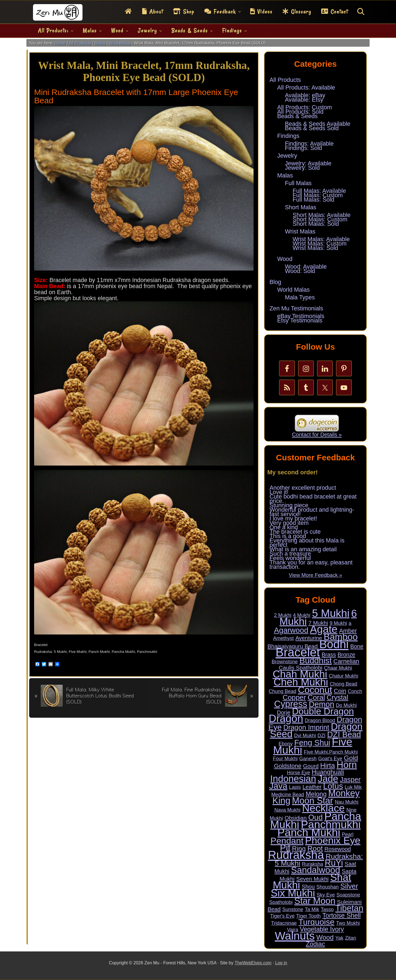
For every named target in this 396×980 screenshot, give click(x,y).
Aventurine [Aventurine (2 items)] (309, 638)
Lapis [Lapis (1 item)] (295, 787)
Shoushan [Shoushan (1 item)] (327, 887)
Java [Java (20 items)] (278, 786)
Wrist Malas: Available (321, 239)
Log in (281, 963)
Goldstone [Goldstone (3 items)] (288, 766)
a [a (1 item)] (350, 623)
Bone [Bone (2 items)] (357, 646)
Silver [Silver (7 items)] (349, 886)
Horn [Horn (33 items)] (347, 765)
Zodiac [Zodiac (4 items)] (315, 944)
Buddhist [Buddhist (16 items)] (316, 660)
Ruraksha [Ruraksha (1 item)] (313, 864)
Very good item (289, 523)
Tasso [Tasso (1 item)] (327, 909)
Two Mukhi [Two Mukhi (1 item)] (348, 923)
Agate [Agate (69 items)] (324, 629)
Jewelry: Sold (302, 168)
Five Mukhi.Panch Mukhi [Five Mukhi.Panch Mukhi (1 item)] (331, 752)
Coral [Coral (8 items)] (316, 697)
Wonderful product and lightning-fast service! (312, 512)
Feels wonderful (290, 558)
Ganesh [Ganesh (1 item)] (308, 759)
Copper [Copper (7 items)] (294, 697)
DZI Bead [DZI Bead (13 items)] (344, 734)
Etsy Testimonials (300, 321)
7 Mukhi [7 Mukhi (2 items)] (318, 623)
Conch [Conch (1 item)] (355, 691)
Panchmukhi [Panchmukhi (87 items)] (331, 824)
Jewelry (287, 156)
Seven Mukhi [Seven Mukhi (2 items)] (312, 879)
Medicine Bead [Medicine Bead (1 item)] (288, 795)
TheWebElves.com (253, 963)
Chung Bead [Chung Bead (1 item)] (282, 691)
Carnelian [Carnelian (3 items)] (346, 661)
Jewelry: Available (308, 163)
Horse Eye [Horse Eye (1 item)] (298, 773)
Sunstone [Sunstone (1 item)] (293, 909)
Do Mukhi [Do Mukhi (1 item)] (346, 705)
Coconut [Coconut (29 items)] (315, 690)
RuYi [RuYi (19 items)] (334, 863)
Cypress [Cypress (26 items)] (291, 704)
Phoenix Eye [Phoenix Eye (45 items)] (333, 840)
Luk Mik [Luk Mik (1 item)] (353, 787)
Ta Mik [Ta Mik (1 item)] (312, 909)
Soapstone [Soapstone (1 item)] (348, 895)
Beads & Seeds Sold (312, 128)
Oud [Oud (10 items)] (315, 817)
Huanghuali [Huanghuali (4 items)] (328, 772)
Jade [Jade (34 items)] (328, 779)
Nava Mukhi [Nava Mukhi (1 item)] (288, 810)
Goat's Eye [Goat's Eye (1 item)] (330, 759)
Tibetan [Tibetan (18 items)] (349, 908)
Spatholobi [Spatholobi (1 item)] (281, 902)
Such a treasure (290, 554)
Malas (285, 176)
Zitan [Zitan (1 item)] (351, 938)
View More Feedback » (315, 575)
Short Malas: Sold (316, 224)
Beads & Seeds (297, 116)
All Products (285, 80)
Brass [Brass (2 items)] (329, 655)
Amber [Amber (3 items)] (348, 631)
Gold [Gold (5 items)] (351, 758)
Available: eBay (305, 95)
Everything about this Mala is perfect (307, 543)
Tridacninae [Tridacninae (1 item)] (284, 923)
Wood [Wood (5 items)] (325, 937)
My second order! (292, 472)
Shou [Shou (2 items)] (308, 887)
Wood (285, 259)
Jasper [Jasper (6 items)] (350, 779)
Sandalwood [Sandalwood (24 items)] (316, 870)
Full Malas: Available (319, 191)
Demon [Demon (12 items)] (321, 704)
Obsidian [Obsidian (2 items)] (296, 818)
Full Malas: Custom (318, 195)
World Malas (293, 290)
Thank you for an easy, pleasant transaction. (311, 565)
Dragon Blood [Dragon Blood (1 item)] (320, 720)
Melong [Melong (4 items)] (316, 794)
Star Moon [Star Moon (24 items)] (315, 901)
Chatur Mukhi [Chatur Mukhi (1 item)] (344, 676)
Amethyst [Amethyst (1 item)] (283, 638)
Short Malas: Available (322, 215)
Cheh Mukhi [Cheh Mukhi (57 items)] (301, 682)
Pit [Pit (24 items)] (285, 848)
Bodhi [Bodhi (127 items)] (334, 644)
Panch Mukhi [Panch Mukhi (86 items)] (309, 832)
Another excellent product (303, 488)
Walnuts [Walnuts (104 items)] (295, 936)
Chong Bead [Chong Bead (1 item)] (343, 684)
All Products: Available (306, 88)
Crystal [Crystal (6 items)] (337, 697)
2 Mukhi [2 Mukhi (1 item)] (283, 615)
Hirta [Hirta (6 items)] (328, 765)
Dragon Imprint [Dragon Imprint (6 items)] (306, 727)
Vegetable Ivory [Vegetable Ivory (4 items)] (322, 929)
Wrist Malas (300, 232)
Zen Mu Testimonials (296, 308)
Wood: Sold (300, 271)
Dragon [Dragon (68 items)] (286, 718)
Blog (275, 282)
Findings (288, 136)
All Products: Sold (300, 112)
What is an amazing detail (303, 549)
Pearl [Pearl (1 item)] (348, 834)
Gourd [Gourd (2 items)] (311, 766)
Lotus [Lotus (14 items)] (333, 786)
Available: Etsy (304, 100)
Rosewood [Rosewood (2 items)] (338, 849)
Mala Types (300, 297)
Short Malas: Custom (320, 219)
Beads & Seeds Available (318, 124)
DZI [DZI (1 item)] (321, 736)
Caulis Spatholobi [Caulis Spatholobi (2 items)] (301, 668)
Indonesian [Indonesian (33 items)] (293, 779)
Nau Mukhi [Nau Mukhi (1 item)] (346, 802)
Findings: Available (309, 144)
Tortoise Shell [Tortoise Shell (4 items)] (342, 915)
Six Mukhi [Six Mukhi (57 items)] (293, 893)
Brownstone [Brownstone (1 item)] (285, 662)
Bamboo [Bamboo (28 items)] (341, 637)
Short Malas (301, 207)
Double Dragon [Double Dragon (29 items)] (323, 711)
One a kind (284, 527)
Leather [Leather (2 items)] (312, 787)
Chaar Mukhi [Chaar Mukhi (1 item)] (338, 668)
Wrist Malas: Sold (315, 248)
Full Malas (298, 183)
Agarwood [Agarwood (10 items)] (291, 630)
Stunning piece (289, 505)
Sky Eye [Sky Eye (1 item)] (326, 895)
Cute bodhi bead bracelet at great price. (313, 499)
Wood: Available (306, 267)
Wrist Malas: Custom (320, 244)
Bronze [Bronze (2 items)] (346, 655)
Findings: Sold (303, 148)
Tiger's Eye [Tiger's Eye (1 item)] (282, 916)
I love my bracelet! (293, 519)
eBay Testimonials (301, 316)
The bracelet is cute (295, 532)
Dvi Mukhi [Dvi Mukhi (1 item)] (305, 736)
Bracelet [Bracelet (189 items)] (298, 652)
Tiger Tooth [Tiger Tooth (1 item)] (308, 916)
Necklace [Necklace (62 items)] (324, 808)
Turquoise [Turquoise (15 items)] (316, 922)
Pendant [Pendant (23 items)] (287, 841)
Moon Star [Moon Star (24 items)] (313, 801)
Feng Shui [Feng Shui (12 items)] (312, 743)
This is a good (288, 536)
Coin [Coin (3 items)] (340, 691)
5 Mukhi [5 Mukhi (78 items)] (331, 613)
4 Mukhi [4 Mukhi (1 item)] (302, 615)
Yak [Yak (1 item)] (339, 938)
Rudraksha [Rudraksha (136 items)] (296, 855)
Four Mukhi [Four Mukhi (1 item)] (285, 759)
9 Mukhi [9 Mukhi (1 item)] (338, 623)
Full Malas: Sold (313, 200)
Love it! (279, 492)
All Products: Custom (305, 107)
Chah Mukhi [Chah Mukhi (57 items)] (300, 674)
